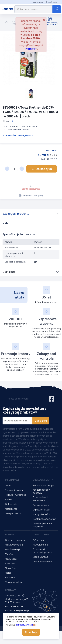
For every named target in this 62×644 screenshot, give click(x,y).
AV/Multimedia (40, 545)
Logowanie (38, 2)
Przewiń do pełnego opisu (18, 135)
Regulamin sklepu (14, 490)
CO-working (39, 540)
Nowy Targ (11, 568)
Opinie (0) (9, 272)
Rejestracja (52, 2)
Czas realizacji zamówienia (40, 499)
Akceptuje (31, 632)
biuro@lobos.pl (21, 610)
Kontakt (10, 534)
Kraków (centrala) (14, 545)
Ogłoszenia (11, 504)
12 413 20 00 (16, 607)
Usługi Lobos (41, 534)
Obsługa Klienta (43, 480)
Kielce (8, 573)
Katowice (10, 577)
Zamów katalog (41, 505)
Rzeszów (10, 563)
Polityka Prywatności (16, 495)
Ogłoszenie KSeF (42, 510)
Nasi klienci (11, 509)
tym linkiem (31, 49)
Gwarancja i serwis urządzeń (43, 525)
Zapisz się (41, 421)
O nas (8, 485)
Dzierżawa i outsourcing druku (42, 551)
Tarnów (9, 554)
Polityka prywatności (24, 625)
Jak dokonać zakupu (43, 485)
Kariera (9, 499)
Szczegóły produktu (16, 214)
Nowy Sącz (11, 559)
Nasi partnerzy (13, 513)
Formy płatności (41, 514)
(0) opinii (8, 121)
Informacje (12, 480)
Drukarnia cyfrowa (42, 562)
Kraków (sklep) (13, 549)
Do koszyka (42, 169)
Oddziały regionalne (16, 540)
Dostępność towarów (44, 519)
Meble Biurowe (41, 557)
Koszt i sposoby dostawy (41, 491)
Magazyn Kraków (14, 582)
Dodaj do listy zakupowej (31, 195)
